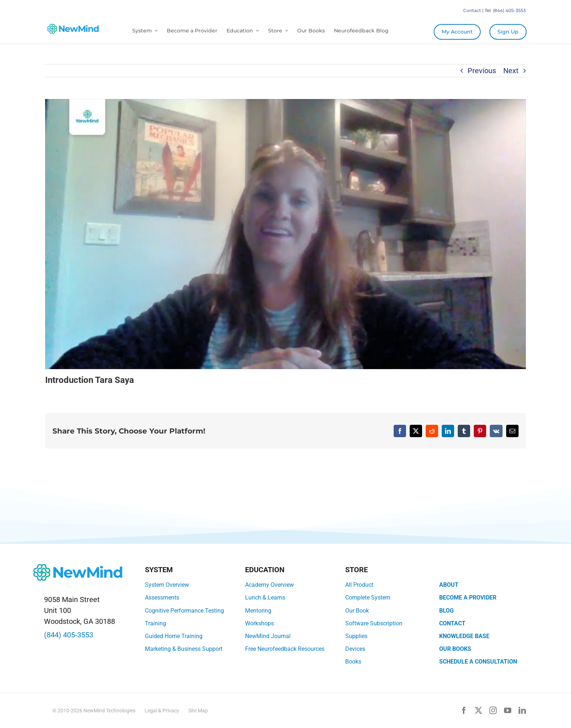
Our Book (357, 611)
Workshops (259, 623)
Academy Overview (269, 585)
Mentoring (258, 611)
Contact (472, 10)
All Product (359, 585)
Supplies (356, 636)
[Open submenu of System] (155, 31)
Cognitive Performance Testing (184, 611)
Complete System (368, 598)
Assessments (162, 598)
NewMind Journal (268, 636)
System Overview (167, 585)
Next (511, 71)
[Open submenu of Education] (256, 31)
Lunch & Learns (265, 598)
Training (155, 623)
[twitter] (479, 711)
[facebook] (464, 711)
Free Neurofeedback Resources (285, 649)
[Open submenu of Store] (285, 31)
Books (353, 662)
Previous (482, 71)
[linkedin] (522, 711)
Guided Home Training (174, 636)
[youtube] (508, 711)
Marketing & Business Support (184, 649)
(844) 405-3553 (509, 10)
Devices (355, 649)
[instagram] (493, 711)
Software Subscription (374, 623)
